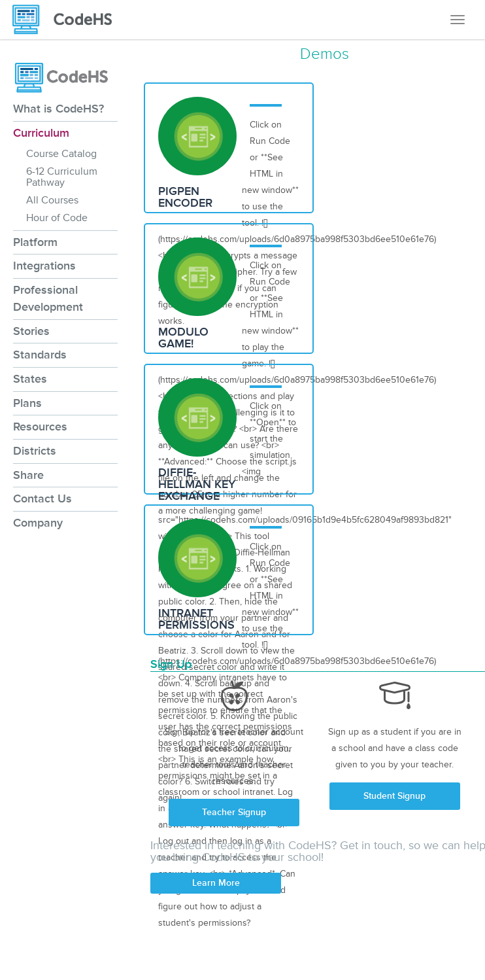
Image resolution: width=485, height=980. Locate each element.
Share (28, 475)
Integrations (44, 266)
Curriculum (41, 133)
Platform (35, 242)
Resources (40, 427)
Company (38, 523)
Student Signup (394, 796)
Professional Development (48, 298)
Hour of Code (57, 218)
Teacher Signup (234, 812)
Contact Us (42, 499)
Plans (27, 403)
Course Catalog (61, 154)
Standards (40, 355)
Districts (35, 451)
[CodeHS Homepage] (67, 20)
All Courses (52, 200)
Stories (31, 331)
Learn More (216, 883)
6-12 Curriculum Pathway (62, 177)
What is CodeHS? (59, 109)
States (30, 379)
